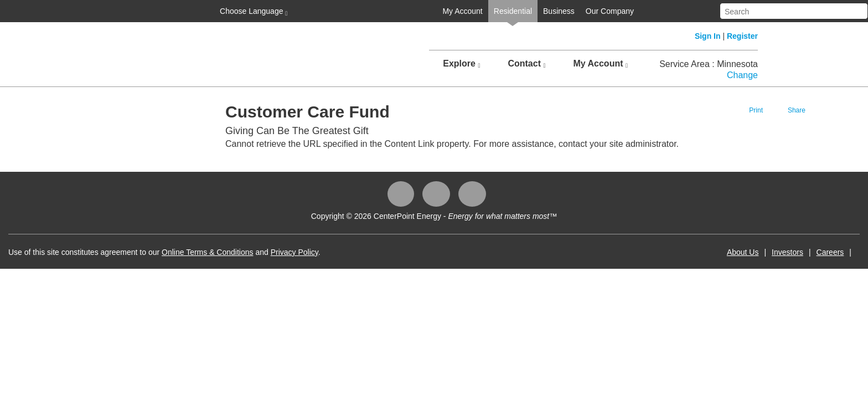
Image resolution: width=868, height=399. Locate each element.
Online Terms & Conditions (309, 252)
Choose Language (151, 12)
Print (680, 110)
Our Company (508, 11)
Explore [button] (461, 64)
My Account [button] (600, 64)
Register (742, 36)
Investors (686, 252)
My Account (360, 11)
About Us (641, 252)
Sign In (708, 36)
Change (742, 75)
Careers (728, 252)
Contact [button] (526, 64)
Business (457, 11)
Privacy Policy (396, 252)
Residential (411, 11)
